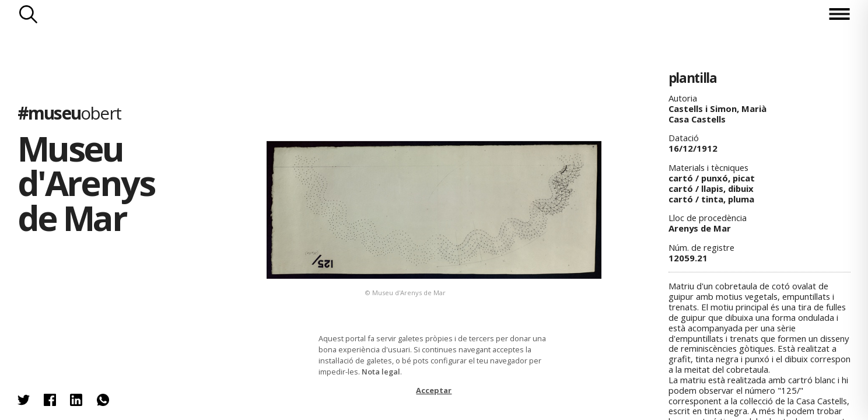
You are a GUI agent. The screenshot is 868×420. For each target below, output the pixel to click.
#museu (69, 113)
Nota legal (381, 372)
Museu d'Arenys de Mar (86, 183)
